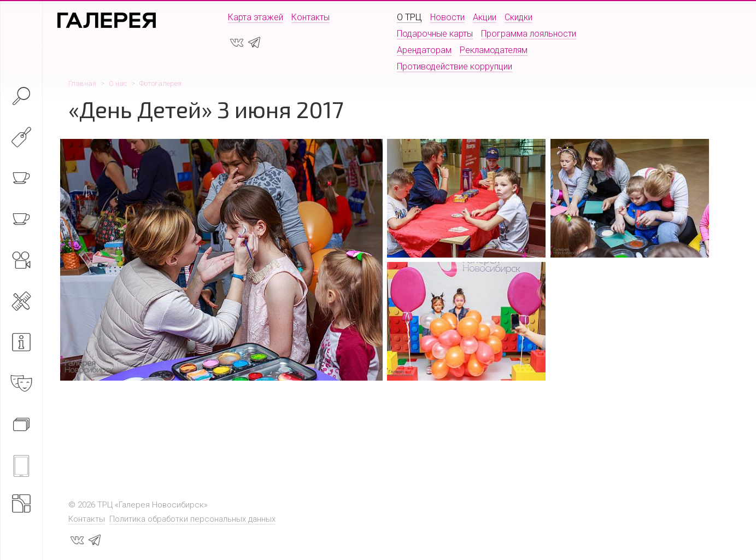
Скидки (518, 17)
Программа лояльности (529, 34)
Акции (485, 17)
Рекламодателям (494, 50)
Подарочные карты (435, 34)
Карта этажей (256, 17)
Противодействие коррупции (455, 66)
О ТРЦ (409, 17)
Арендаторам (424, 50)
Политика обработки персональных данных (192, 519)
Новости (447, 17)
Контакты (310, 17)
